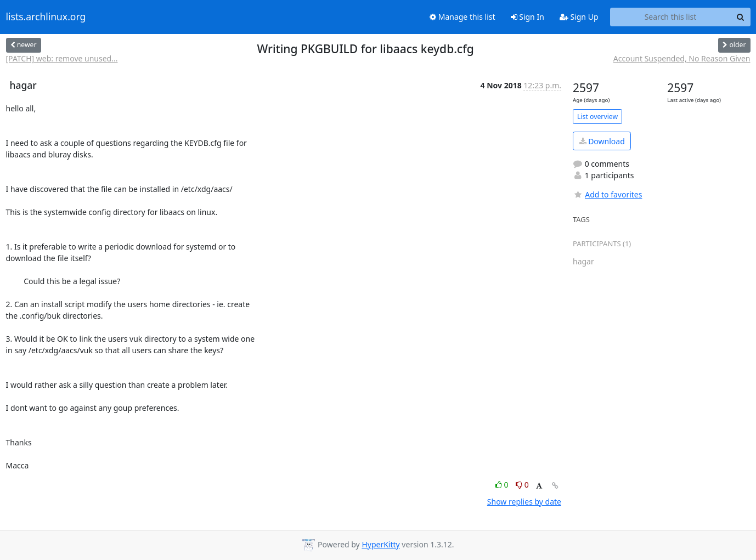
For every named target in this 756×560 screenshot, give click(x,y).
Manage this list (462, 17)
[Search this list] (671, 17)
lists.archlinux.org (46, 17)
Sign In (527, 17)
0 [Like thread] (503, 485)
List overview (597, 117)
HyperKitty (380, 544)
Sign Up (579, 17)
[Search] (741, 17)
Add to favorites (607, 194)
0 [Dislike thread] (522, 485)
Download (602, 141)
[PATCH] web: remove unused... (62, 58)
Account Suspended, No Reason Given (682, 58)
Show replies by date (524, 502)
